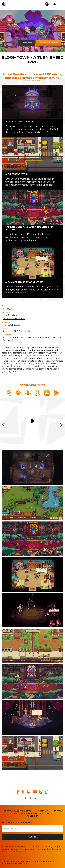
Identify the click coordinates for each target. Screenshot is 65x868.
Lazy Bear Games (11, 315)
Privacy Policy (22, 851)
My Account (42, 811)
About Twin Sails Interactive (17, 811)
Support (58, 811)
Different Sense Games (14, 319)
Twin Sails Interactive (13, 325)
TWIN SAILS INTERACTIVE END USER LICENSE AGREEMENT (32, 815)
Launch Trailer (27, 43)
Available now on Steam (49, 43)
